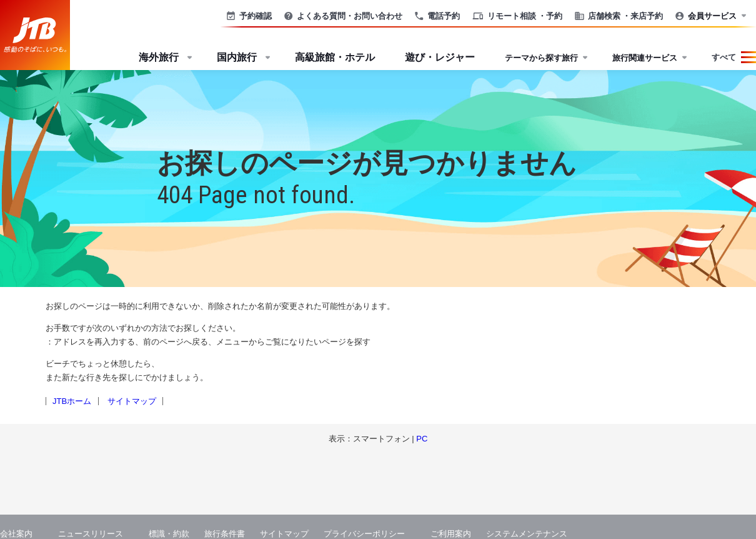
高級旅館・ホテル (335, 57)
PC (422, 439)
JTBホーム (72, 401)
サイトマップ (132, 401)
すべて (724, 57)
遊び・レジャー (440, 57)
